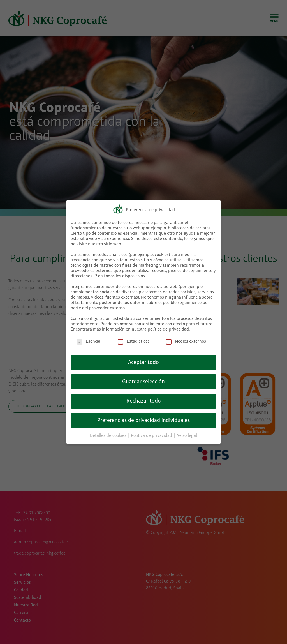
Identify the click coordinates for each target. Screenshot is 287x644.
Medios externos (186, 340)
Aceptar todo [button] (143, 361)
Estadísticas (134, 340)
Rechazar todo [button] (144, 400)
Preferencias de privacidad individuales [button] (143, 419)
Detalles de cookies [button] (109, 434)
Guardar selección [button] (143, 380)
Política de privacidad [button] (152, 434)
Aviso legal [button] (187, 434)
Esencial (89, 340)
